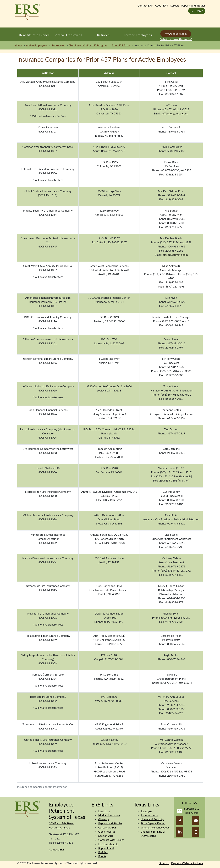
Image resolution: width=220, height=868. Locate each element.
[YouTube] (196, 821)
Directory (104, 811)
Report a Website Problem (187, 863)
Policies (103, 852)
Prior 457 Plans (121, 45)
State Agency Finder (153, 823)
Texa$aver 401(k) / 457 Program (88, 45)
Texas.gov (146, 811)
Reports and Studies (193, 5)
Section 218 (106, 836)
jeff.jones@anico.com (175, 113)
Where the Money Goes (155, 827)
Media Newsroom (109, 815)
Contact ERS (145, 5)
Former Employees (138, 35)
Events (102, 856)
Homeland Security (152, 819)
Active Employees (69, 35)
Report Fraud (106, 848)
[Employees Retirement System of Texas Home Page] (27, 12)
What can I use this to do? (176, 39)
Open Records (107, 831)
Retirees (103, 35)
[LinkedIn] (180, 832)
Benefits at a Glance (34, 35)
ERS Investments (108, 844)
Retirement (58, 45)
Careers (175, 5)
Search (197, 11)
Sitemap (164, 863)
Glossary (104, 819)
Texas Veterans (149, 815)
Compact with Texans (111, 840)
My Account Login (176, 34)
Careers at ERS (107, 827)
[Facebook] (180, 821)
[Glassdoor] (196, 832)
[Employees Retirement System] (27, 809)
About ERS (161, 5)
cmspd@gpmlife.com (175, 255)
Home (18, 45)
